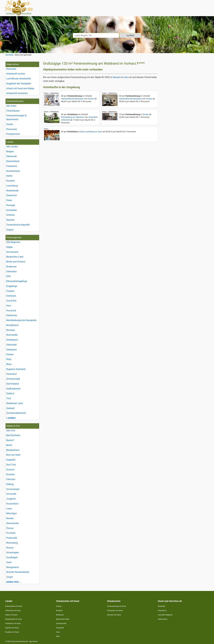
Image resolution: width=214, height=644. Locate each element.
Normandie (12, 335)
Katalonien (12, 315)
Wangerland (12, 567)
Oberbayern (12, 340)
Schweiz (11, 215)
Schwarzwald (13, 379)
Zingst (10, 577)
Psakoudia (12, 538)
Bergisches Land (15, 257)
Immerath (11, 494)
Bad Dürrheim (13, 435)
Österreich (12, 195)
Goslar (91, 99)
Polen (9, 200)
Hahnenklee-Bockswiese (72, 99)
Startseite (11, 69)
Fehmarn (11, 479)
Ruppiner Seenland (16, 369)
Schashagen (13, 552)
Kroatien (11, 181)
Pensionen (12, 129)
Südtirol (10, 393)
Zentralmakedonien (16, 413)
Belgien (10, 152)
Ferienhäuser (13, 111)
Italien (9, 176)
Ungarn (10, 230)
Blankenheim (13, 450)
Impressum (162, 611)
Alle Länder (12, 147)
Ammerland (12, 252)
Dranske (10, 474)
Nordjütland (12, 325)
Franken (10, 291)
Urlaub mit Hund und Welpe (20, 88)
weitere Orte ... (14, 582)
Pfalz (9, 359)
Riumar (10, 548)
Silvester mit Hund (114, 615)
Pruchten (11, 533)
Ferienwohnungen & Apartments (16, 117)
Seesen (117, 77)
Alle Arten (11, 106)
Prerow (10, 528)
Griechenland (13, 171)
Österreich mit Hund (13, 611)
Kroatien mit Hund (12, 632)
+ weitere (11, 418)
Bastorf (10, 440)
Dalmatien (12, 271)
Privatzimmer (13, 134)
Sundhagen (12, 557)
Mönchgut (12, 513)
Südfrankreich (13, 389)
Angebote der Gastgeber (19, 84)
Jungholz (11, 499)
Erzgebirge (12, 286)
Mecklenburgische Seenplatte (21, 320)
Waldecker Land (14, 403)
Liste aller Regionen (165, 615)
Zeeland (10, 408)
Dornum (10, 470)
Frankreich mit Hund (13, 623)
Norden (10, 518)
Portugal (11, 205)
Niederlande (12, 191)
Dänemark (12, 156)
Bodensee (11, 267)
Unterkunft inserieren (17, 93)
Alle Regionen (13, 242)
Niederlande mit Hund (14, 619)
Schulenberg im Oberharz (73, 117)
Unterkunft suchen (16, 74)
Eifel (9, 276)
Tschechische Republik (18, 225)
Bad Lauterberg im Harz (91, 132)
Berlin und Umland (16, 262)
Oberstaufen (13, 523)
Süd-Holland (13, 384)
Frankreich (12, 166)
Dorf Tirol (11, 465)
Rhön (9, 364)
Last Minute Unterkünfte (19, 79)
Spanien (10, 220)
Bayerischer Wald (63, 619)
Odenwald (11, 345)
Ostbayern (12, 350)
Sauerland (11, 374)
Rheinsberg (12, 543)
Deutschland (13, 161)
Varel (9, 562)
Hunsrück (11, 311)
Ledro (9, 509)
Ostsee (10, 354)
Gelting (10, 484)
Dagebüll (11, 460)
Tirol (9, 398)
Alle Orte (11, 431)
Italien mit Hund (11, 615)
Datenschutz (163, 619)
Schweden (12, 210)
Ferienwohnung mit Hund (117, 606)
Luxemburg (12, 186)
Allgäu (10, 247)
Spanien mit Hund (12, 628)
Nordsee (11, 330)
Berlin (9, 445)
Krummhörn (12, 504)
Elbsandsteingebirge (17, 281)
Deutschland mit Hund (14, 606)
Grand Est (11, 301)
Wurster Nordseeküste (18, 572)
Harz (9, 306)
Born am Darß (13, 455)
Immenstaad (13, 489)
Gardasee (11, 296)
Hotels (10, 124)
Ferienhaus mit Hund (115, 611)
